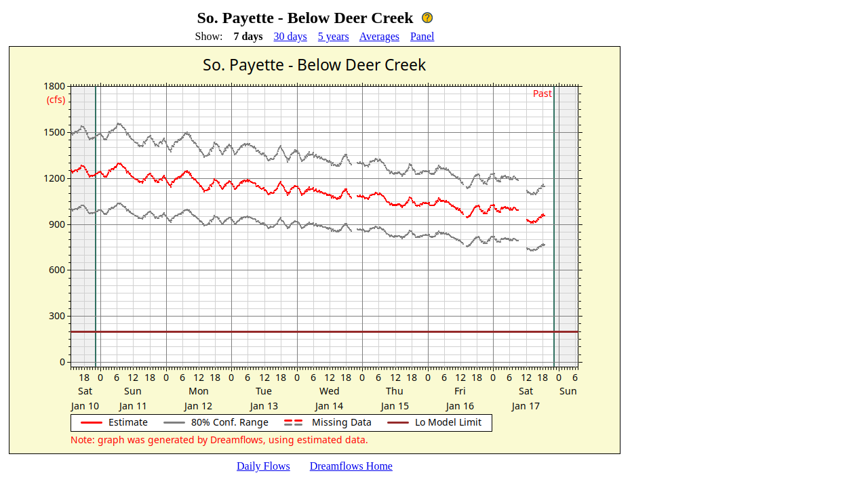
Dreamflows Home (351, 466)
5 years (334, 36)
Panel (422, 36)
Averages (379, 36)
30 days (291, 36)
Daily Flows (263, 466)
